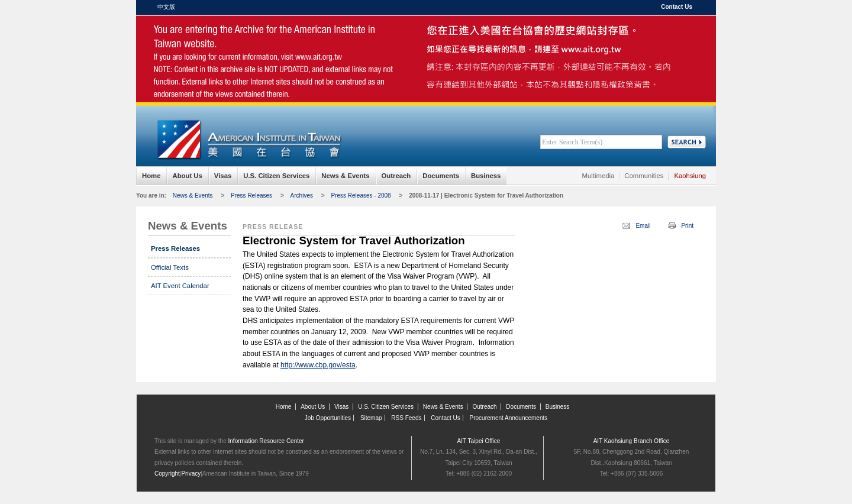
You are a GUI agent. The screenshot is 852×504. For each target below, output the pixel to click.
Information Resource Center (266, 441)
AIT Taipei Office (479, 441)
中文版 (166, 7)
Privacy (191, 474)
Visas (223, 176)
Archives (302, 196)
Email (643, 226)
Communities (644, 176)
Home (151, 176)
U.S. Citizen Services (276, 176)
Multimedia (598, 176)
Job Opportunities (328, 418)
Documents (441, 176)
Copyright (167, 474)
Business (486, 176)
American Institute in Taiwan (248, 41)
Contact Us (677, 7)
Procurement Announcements (509, 418)
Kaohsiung (690, 176)
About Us (187, 176)
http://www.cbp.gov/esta (318, 365)
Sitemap (371, 418)
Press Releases (251, 196)
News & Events (345, 176)
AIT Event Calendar (180, 286)
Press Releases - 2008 (361, 196)
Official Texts (170, 267)
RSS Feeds (406, 418)
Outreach (396, 176)
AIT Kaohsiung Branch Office (632, 441)
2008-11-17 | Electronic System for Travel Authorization (486, 196)
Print (687, 226)
